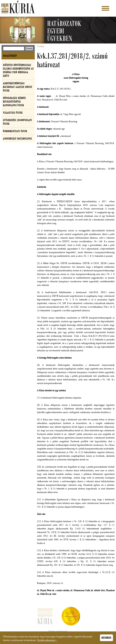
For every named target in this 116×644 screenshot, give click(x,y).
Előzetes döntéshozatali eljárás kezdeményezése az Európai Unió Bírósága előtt (18, 70)
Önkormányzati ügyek (15, 131)
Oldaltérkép (10, 56)
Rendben (106, 639)
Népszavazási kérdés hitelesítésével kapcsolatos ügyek (14, 102)
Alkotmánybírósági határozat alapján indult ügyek (18, 87)
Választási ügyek (13, 113)
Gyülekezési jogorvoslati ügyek (18, 122)
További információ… (47, 641)
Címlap (41, 46)
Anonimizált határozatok (17, 139)
